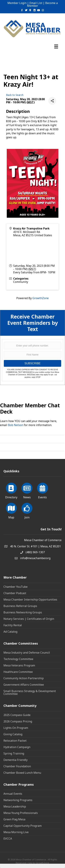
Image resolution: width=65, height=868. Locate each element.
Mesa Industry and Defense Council (27, 653)
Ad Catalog (10, 632)
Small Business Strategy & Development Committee (30, 692)
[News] (27, 490)
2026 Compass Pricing (18, 721)
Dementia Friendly (16, 760)
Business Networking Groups (23, 612)
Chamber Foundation (17, 766)
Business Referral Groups (20, 606)
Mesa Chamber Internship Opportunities (30, 600)
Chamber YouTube (16, 587)
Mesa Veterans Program (19, 665)
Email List (36, 3)
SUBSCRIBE (32, 363)
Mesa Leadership (15, 806)
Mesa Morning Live (16, 832)
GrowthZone (41, 298)
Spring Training (14, 753)
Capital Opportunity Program (23, 826)
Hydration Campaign (17, 747)
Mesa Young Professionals (21, 813)
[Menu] (56, 46)
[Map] (11, 510)
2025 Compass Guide (17, 715)
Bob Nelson (16, 425)
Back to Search (15, 95)
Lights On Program (16, 728)
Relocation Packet (15, 741)
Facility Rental (13, 625)
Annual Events (13, 794)
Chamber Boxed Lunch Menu (22, 773)
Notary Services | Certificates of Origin (29, 619)
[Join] (27, 510)
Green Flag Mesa (14, 819)
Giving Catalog (13, 734)
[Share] (52, 101)
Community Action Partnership (24, 678)
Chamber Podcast (15, 593)
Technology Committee (18, 659)
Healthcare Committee (18, 672)
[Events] (43, 490)
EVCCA (8, 839)
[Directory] (11, 490)
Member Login (17, 3)
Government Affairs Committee (24, 685)
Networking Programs (18, 800)
